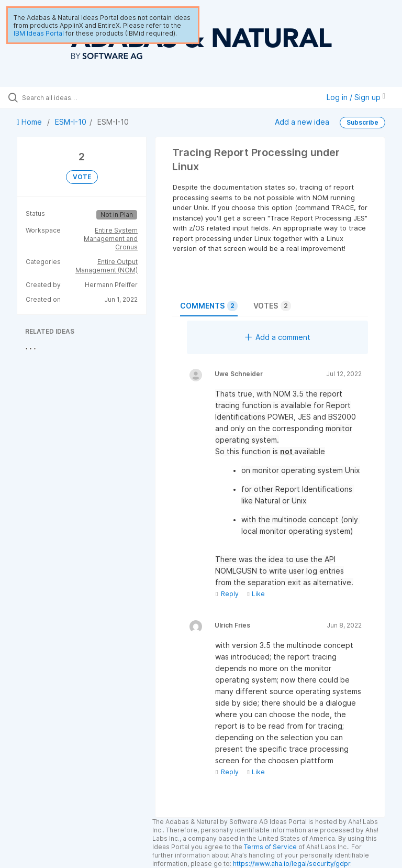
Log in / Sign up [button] (356, 97)
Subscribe (362, 122)
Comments (209, 306)
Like (256, 594)
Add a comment (278, 337)
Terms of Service (270, 847)
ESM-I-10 (71, 122)
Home (30, 122)
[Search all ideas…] (71, 97)
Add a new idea (302, 122)
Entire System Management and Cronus (111, 239)
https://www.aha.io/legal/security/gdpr (292, 864)
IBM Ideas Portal (39, 33)
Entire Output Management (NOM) (107, 266)
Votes (272, 306)
